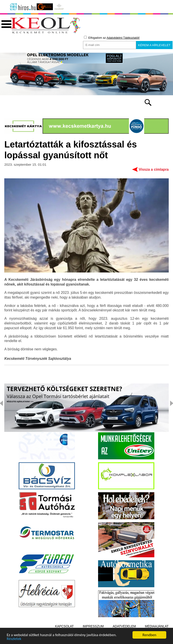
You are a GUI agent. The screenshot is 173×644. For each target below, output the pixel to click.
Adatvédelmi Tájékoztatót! (123, 38)
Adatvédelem (124, 626)
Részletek (14, 639)
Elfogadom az (112, 38)
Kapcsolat (64, 626)
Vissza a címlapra (154, 169)
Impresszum (93, 626)
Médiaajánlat (157, 626)
